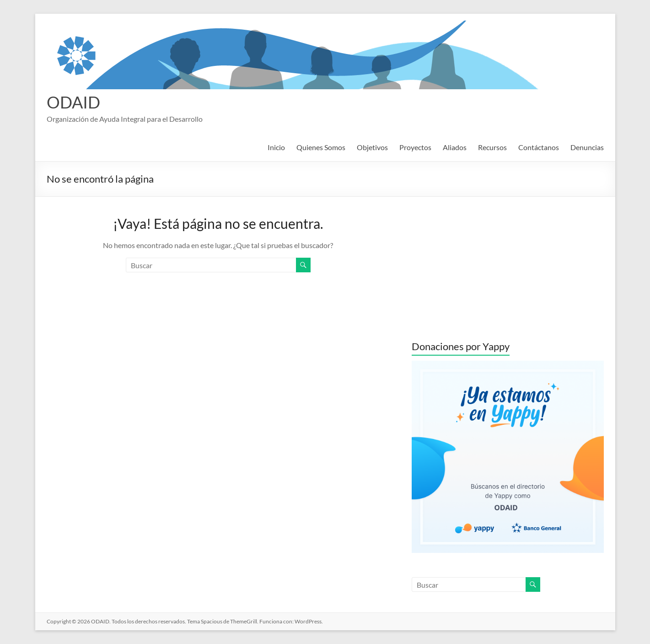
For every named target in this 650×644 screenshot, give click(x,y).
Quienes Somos (321, 147)
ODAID (73, 102)
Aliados (455, 147)
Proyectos (415, 147)
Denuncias (587, 147)
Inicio (276, 147)
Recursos (492, 147)
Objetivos (372, 147)
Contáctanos (539, 147)
